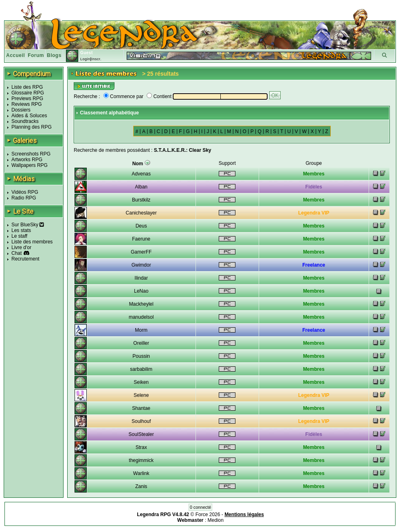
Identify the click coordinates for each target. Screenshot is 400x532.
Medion (216, 520)
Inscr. (96, 59)
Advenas (141, 174)
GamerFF (141, 252)
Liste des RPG (27, 87)
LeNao (141, 291)
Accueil (15, 55)
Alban (141, 187)
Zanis (141, 486)
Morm (141, 330)
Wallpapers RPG (30, 165)
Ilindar (141, 278)
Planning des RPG (32, 127)
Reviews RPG (27, 104)
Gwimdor (141, 265)
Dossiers (21, 110)
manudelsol (141, 317)
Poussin (141, 356)
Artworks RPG (27, 160)
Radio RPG (24, 198)
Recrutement (25, 259)
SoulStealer (141, 434)
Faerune (141, 239)
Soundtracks (25, 121)
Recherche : (87, 96)
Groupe (314, 163)
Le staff (19, 236)
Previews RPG (27, 99)
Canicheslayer (141, 213)
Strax (141, 447)
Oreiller (141, 343)
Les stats (21, 230)
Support (227, 163)
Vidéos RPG (25, 192)
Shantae (141, 408)
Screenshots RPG (31, 154)
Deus (141, 226)
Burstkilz (141, 200)
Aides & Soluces (29, 116)
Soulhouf (141, 421)
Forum (36, 55)
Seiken (141, 382)
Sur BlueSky (28, 225)
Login (85, 59)
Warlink (141, 473)
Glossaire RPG (28, 93)
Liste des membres (32, 242)
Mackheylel (141, 304)
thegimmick (141, 460)
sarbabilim (141, 369)
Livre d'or (21, 247)
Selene (141, 395)
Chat (16, 253)
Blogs (54, 55)
